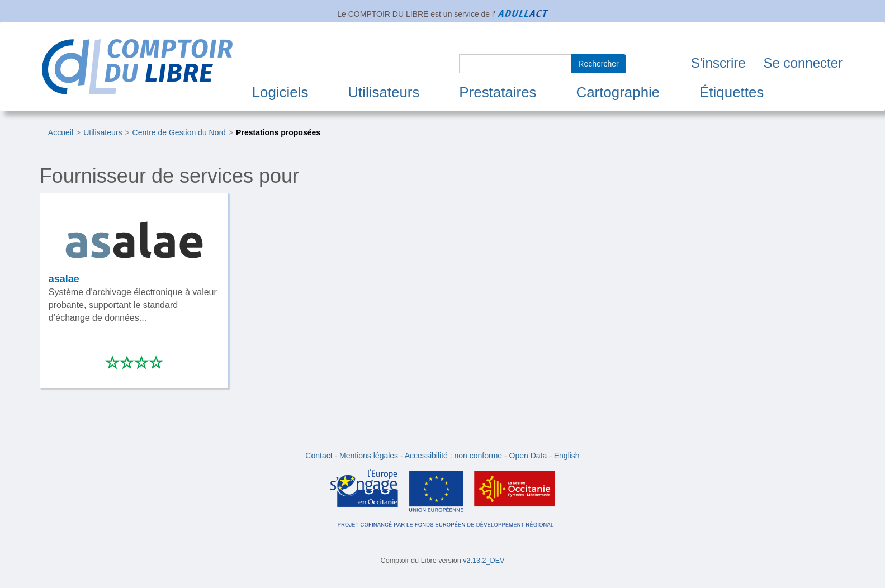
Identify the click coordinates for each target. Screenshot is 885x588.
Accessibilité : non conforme (453, 456)
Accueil (61, 132)
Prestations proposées (278, 132)
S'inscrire (718, 63)
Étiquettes (732, 92)
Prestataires (498, 92)
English (567, 456)
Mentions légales (369, 456)
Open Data (528, 456)
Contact (319, 456)
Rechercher (598, 64)
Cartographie (618, 92)
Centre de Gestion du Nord (179, 132)
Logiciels (280, 92)
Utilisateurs (384, 92)
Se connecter (803, 63)
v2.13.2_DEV (484, 561)
